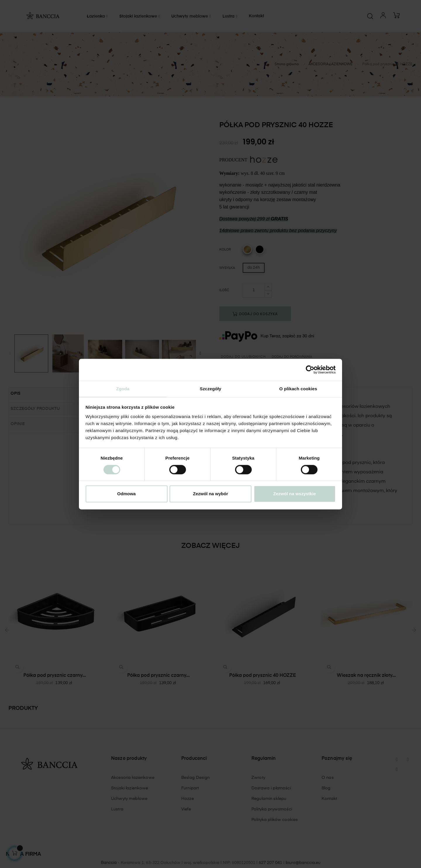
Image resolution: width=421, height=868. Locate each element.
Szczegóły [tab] (210, 388)
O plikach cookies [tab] (298, 388)
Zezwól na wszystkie (295, 494)
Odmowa (126, 494)
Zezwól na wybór (210, 494)
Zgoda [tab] (123, 388)
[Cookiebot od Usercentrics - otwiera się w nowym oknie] (310, 369)
